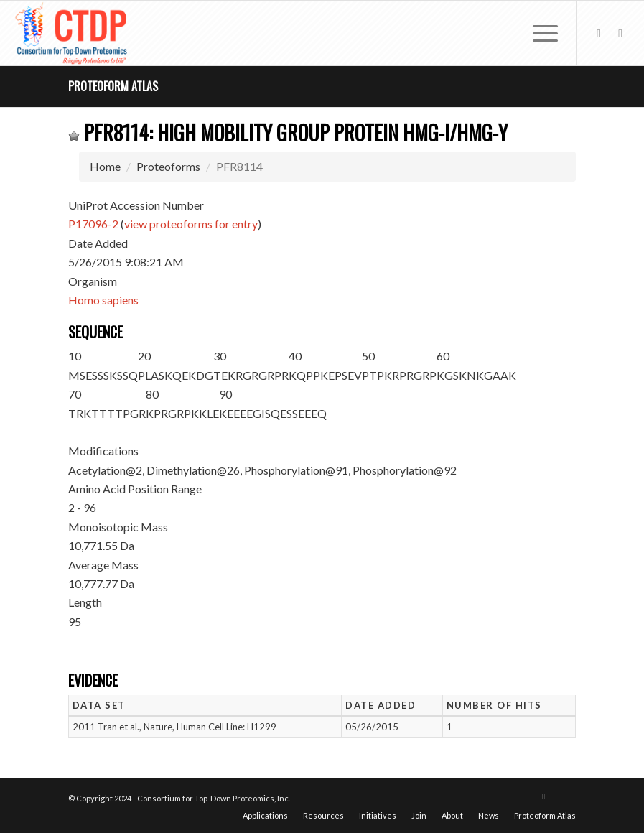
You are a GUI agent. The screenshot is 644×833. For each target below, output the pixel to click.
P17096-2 (93, 224)
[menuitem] (538, 33)
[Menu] (538, 33)
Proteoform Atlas (113, 86)
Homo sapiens (103, 300)
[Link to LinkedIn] (620, 33)
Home (105, 166)
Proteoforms (168, 166)
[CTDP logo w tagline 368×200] (73, 33)
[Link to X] (599, 33)
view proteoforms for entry (191, 224)
